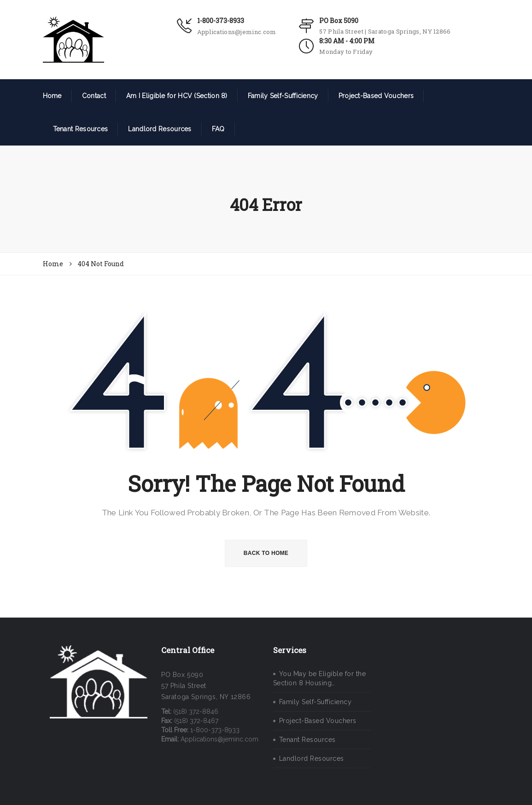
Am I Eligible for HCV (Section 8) (177, 96)
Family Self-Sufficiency (283, 96)
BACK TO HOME (266, 553)
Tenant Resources (81, 129)
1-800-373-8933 (221, 20)
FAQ (218, 129)
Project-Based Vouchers (376, 96)
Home (52, 96)
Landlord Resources (160, 129)
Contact (94, 96)
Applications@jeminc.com (237, 32)
